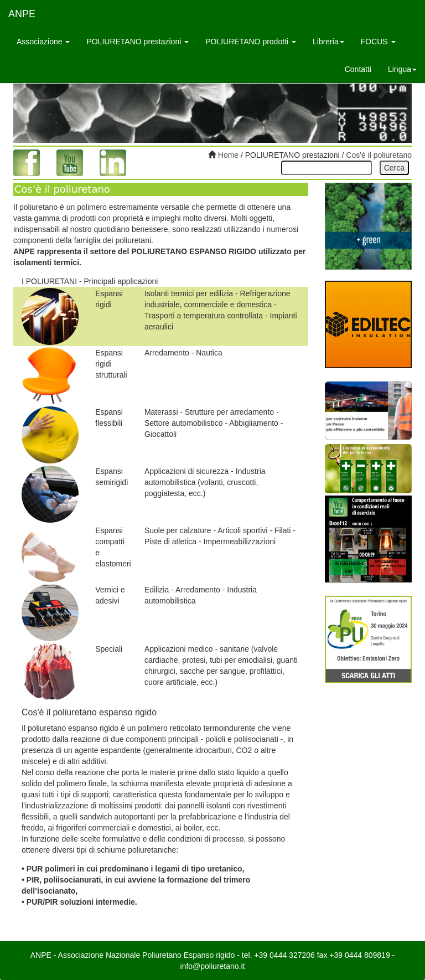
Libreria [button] (328, 42)
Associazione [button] (43, 42)
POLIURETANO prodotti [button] (251, 42)
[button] (43, 91)
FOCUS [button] (378, 42)
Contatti (358, 69)
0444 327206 (292, 955)
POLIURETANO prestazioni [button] (138, 42)
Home (227, 155)
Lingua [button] (402, 69)
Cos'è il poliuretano (379, 155)
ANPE (22, 14)
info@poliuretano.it (213, 966)
